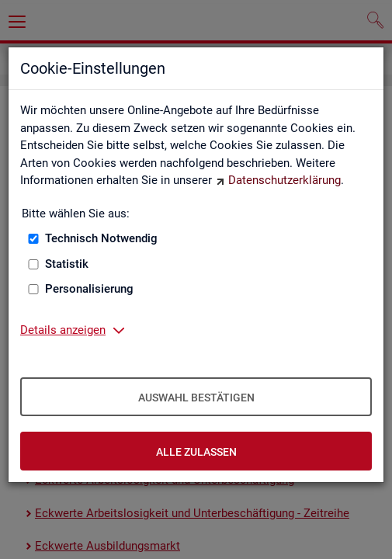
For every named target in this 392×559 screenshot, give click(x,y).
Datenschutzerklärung (284, 180)
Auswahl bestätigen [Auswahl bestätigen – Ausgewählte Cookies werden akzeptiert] (196, 398)
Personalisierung (89, 289)
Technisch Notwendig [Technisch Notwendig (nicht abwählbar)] (101, 238)
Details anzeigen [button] (63, 330)
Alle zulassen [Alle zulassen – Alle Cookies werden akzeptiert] (196, 452)
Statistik (67, 264)
